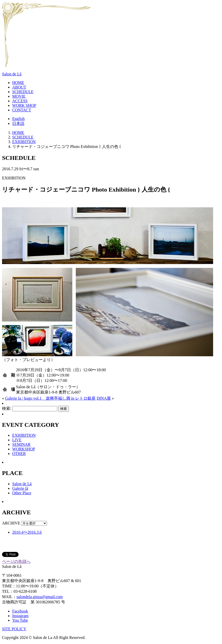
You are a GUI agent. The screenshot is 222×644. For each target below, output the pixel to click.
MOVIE (19, 96)
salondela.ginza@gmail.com (40, 597)
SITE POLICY (14, 629)
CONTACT (22, 110)
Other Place (22, 493)
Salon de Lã (12, 74)
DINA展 (104, 398)
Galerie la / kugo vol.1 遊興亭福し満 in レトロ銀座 (50, 398)
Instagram (20, 616)
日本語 (18, 123)
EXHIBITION (24, 142)
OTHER (19, 454)
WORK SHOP (24, 105)
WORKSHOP (24, 449)
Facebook (20, 611)
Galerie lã (20, 488)
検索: (7, 408)
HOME (18, 83)
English (18, 119)
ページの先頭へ (16, 561)
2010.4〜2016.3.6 (27, 532)
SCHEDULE (23, 92)
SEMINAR (21, 444)
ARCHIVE (11, 523)
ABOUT (19, 87)
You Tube (20, 620)
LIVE (17, 440)
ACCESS (20, 101)
